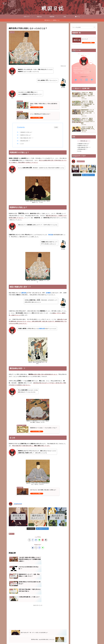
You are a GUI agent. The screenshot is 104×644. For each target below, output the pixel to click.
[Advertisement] (38, 596)
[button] (46, 540)
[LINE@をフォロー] (43, 548)
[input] (84, 27)
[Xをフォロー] (36, 548)
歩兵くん (84, 56)
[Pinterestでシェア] (43, 540)
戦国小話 (12, 534)
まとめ (22, 144)
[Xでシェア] (29, 540)
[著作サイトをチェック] (33, 548)
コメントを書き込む (38, 631)
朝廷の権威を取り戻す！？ (27, 138)
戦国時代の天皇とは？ (26, 135)
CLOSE (56, 127)
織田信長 (24, 293)
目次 (82, 141)
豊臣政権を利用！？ (25, 141)
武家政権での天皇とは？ (26, 132)
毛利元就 (50, 235)
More (91, 63)
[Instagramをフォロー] (39, 548)
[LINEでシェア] (39, 540)
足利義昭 (48, 293)
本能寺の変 (42, 329)
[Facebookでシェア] (33, 540)
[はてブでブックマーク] (36, 540)
